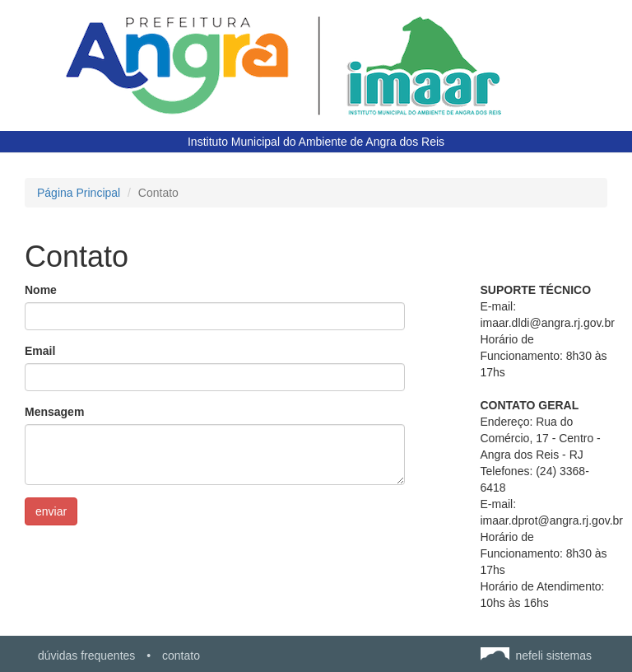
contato (181, 656)
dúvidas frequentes (86, 656)
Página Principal (79, 193)
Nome (41, 290)
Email (40, 351)
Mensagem (54, 412)
